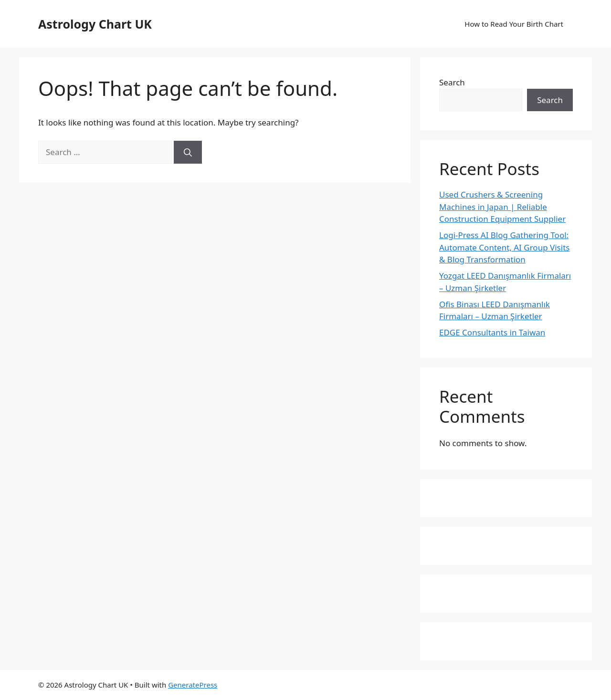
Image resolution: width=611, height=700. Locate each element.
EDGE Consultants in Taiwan (492, 332)
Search (452, 82)
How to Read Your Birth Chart (514, 24)
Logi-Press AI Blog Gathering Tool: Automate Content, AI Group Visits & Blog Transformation (504, 247)
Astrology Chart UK (95, 24)
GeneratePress (193, 685)
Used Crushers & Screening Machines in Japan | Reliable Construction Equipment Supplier (502, 207)
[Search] (188, 152)
